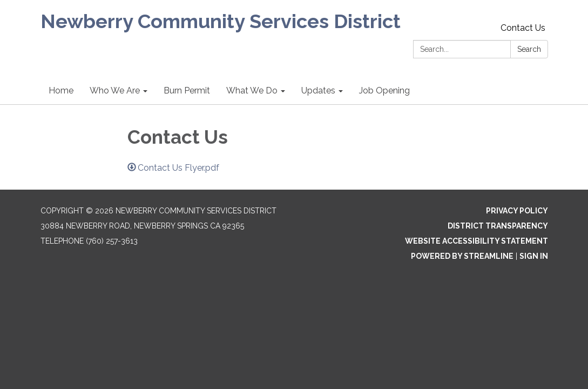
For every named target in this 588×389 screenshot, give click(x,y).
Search (529, 49)
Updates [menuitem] (318, 90)
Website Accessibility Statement (477, 241)
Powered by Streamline (462, 256)
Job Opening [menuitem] (384, 90)
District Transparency (498, 226)
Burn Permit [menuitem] (187, 90)
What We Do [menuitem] (252, 90)
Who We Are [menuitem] (115, 90)
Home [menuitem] (61, 90)
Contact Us (523, 28)
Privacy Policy (517, 211)
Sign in (534, 256)
